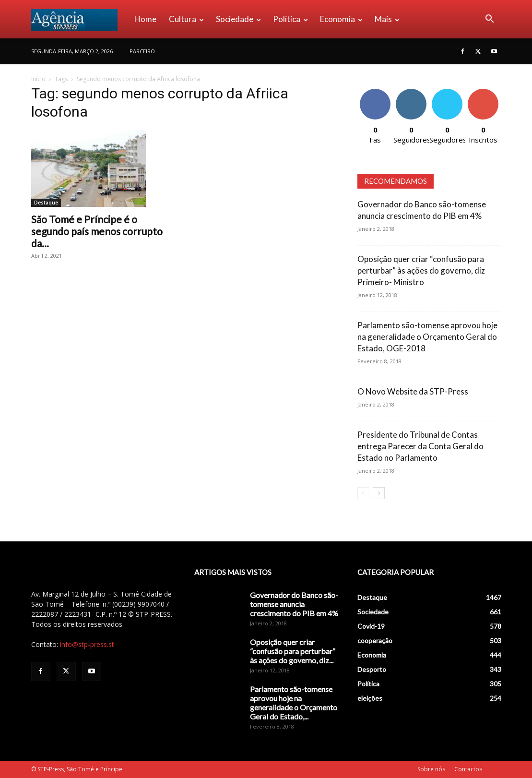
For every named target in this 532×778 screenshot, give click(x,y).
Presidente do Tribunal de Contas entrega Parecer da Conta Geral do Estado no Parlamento (420, 446)
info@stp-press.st (87, 644)
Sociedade (238, 19)
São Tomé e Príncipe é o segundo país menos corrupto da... (97, 231)
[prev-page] (363, 493)
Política (290, 19)
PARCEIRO (142, 51)
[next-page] (379, 493)
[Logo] (80, 19)
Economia (341, 19)
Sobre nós (431, 769)
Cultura (186, 19)
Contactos (468, 769)
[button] (490, 20)
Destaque (46, 203)
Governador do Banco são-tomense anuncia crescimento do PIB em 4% (294, 604)
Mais (387, 19)
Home (145, 19)
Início (38, 79)
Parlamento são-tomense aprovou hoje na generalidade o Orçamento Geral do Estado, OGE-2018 (427, 337)
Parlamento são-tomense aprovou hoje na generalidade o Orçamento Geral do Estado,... (294, 703)
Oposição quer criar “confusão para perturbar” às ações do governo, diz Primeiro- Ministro (421, 270)
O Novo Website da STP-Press (413, 391)
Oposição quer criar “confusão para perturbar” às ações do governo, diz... (293, 651)
